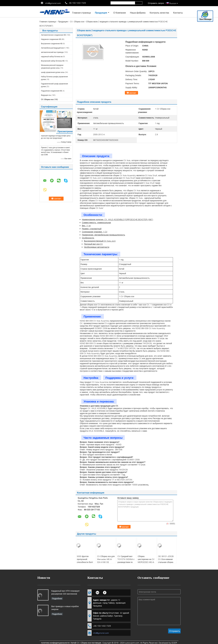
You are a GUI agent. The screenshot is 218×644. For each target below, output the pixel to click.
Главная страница (81, 13)
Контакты (178, 13)
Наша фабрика (138, 13)
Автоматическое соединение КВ (53, 35)
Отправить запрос (156, 3)
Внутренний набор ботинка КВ (53, 61)
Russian (174, 3)
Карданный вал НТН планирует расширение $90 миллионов (65, 592)
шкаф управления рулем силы (53, 72)
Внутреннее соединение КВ (52, 44)
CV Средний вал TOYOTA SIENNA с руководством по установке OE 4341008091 (126, 562)
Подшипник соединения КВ (52, 91)
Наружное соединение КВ (51, 39)
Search (139, 3)
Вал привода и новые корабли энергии (65, 608)
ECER (174, 643)
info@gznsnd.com (53, 3)
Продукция (101, 13)
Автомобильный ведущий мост (53, 48)
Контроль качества (159, 13)
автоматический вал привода (52, 52)
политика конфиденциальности (55, 643)
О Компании (120, 13)
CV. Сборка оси (77, 22)
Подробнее (57, 598)
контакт (133, 93)
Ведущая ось (46, 95)
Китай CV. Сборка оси (81, 643)
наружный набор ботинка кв (52, 57)
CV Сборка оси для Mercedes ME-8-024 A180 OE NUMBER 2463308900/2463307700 (106, 562)
